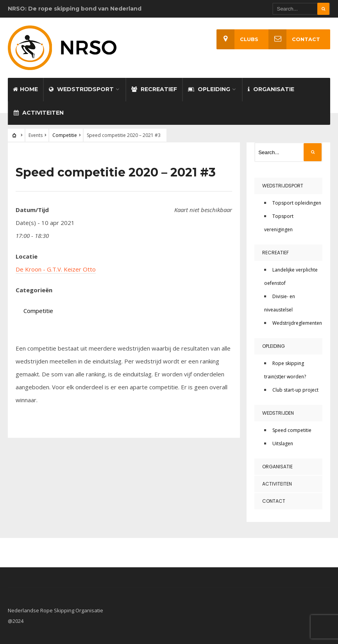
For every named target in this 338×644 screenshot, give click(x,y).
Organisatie (271, 89)
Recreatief (154, 89)
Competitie (65, 135)
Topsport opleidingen (297, 203)
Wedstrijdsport (81, 89)
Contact (294, 39)
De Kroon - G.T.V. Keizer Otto (56, 269)
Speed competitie (292, 430)
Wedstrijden (278, 413)
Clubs (237, 39)
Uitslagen (283, 443)
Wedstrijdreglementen (297, 323)
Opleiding (209, 89)
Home (25, 89)
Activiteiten (39, 113)
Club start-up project (295, 390)
